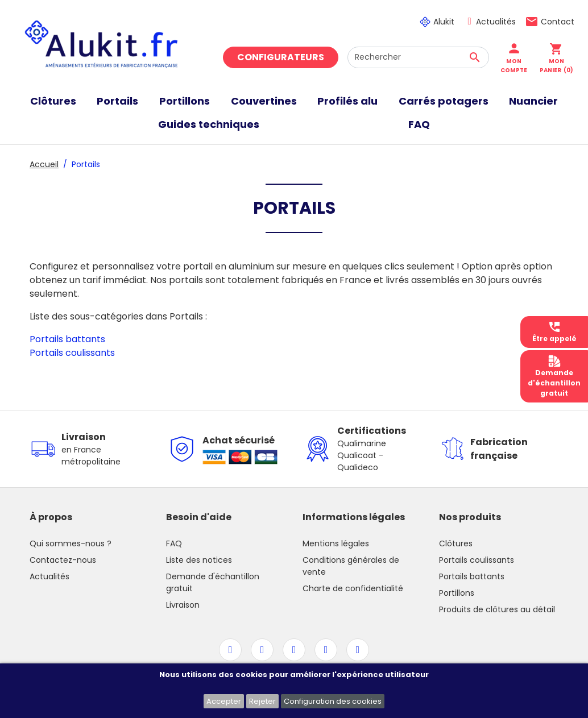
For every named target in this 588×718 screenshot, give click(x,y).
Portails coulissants (72, 353)
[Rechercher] (418, 57)
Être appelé (554, 332)
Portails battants (67, 339)
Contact (558, 22)
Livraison (183, 605)
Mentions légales (336, 543)
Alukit (444, 22)
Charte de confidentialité (353, 588)
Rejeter (262, 701)
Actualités (496, 22)
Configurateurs (281, 57)
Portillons (457, 593)
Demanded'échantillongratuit (554, 376)
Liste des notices (199, 560)
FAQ (174, 543)
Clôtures (456, 543)
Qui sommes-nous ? (71, 543)
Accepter (224, 701)
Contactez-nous (63, 560)
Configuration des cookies (333, 701)
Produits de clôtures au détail (497, 609)
